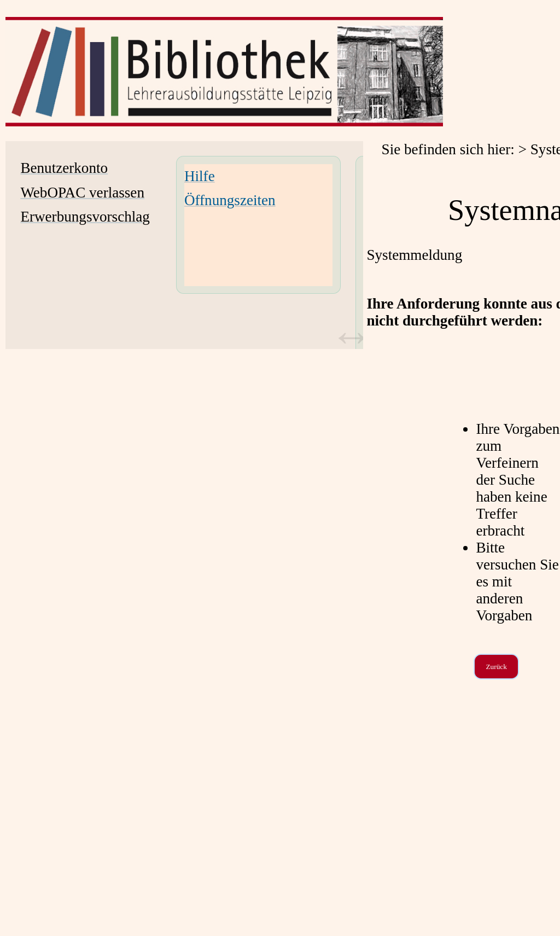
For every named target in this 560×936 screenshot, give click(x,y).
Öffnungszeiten (230, 200)
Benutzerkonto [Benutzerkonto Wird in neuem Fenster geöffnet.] (64, 168)
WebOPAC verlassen (82, 193)
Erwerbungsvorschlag (85, 217)
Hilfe (200, 176)
